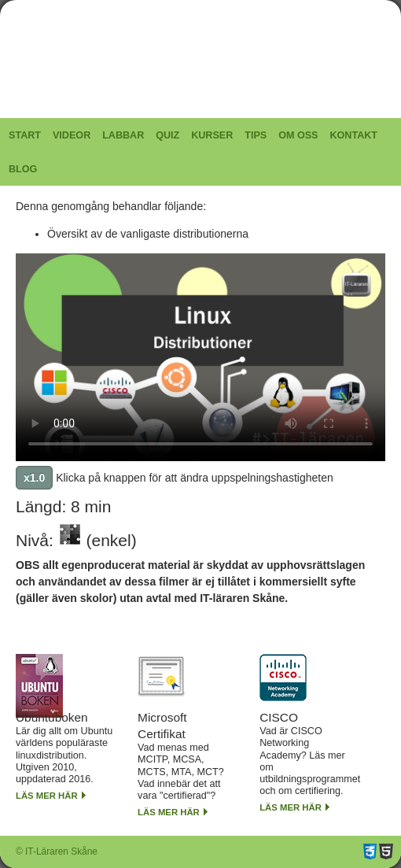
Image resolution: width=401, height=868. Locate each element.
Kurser (212, 135)
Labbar (123, 135)
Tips (256, 135)
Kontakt (353, 135)
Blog (23, 169)
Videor (72, 135)
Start (25, 135)
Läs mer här (47, 796)
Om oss (298, 135)
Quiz (167, 135)
